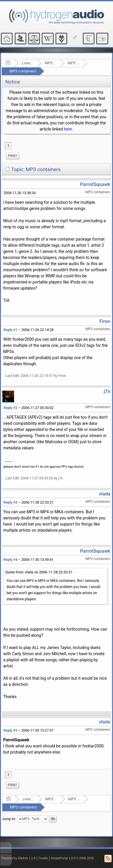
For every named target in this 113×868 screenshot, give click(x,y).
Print (12, 156)
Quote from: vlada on (39, 572)
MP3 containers (23, 71)
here (68, 129)
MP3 (49, 63)
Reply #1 (10, 330)
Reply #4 (10, 560)
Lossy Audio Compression (27, 63)
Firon (105, 321)
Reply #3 (10, 502)
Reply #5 (10, 730)
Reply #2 (10, 408)
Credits (43, 858)
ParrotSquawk (95, 184)
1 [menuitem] (8, 146)
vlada (105, 494)
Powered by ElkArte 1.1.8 (18, 858)
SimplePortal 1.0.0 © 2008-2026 (72, 858)
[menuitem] (12, 156)
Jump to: (9, 819)
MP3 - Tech (73, 63)
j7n (107, 391)
